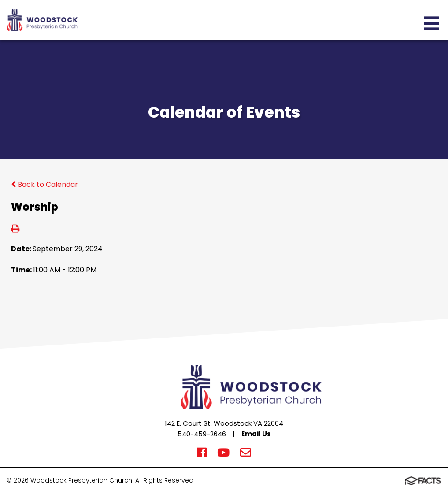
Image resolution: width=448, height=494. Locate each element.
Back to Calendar (44, 184)
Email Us (256, 434)
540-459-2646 (202, 434)
